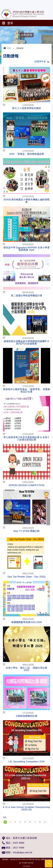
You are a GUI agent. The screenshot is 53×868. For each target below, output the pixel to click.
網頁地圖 (5, 859)
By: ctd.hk (27, 866)
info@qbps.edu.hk (23, 852)
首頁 (9, 48)
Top (52, 862)
